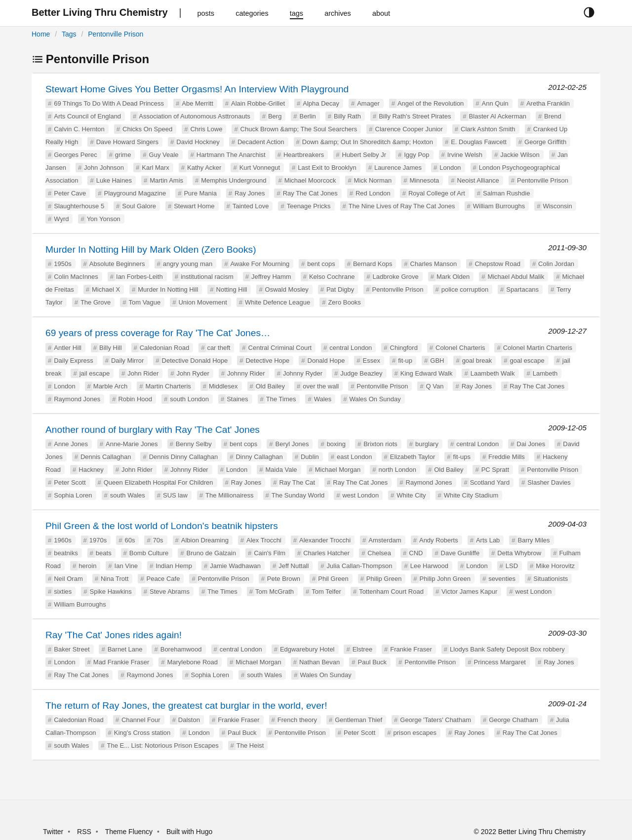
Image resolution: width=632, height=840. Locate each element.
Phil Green (333, 579)
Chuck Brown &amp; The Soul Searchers (299, 129)
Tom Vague (144, 302)
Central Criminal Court (280, 348)
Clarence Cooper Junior (409, 129)
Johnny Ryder (303, 373)
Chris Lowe (206, 129)
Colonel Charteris (460, 348)
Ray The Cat (297, 482)
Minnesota (424, 180)
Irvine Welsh (465, 155)
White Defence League (277, 302)
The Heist (250, 745)
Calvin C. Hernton (79, 129)
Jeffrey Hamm (271, 277)
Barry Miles (534, 540)
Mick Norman (373, 180)
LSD (512, 566)
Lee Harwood (429, 566)
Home (41, 34)
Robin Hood (135, 399)
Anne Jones (71, 444)
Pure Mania (200, 193)
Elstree (362, 649)
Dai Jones (531, 444)
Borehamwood (181, 649)
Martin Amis (166, 180)
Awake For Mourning (260, 264)
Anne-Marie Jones (132, 444)
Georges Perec (75, 155)
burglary (427, 444)
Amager (368, 103)
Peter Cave (70, 193)
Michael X (106, 289)
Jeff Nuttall (294, 566)
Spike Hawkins (111, 592)
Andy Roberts (439, 540)
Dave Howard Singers (127, 142)
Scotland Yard (490, 482)
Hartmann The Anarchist (231, 155)
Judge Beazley (361, 373)
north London (397, 470)
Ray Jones (250, 193)
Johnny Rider (246, 373)
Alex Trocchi (264, 540)
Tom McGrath (275, 592)
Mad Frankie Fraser (121, 662)
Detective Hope (267, 361)
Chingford (404, 348)
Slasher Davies (549, 482)
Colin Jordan (556, 264)
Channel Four (141, 720)
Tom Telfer (326, 592)
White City (411, 495)
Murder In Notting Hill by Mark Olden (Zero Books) (151, 249)
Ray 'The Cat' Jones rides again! (114, 635)
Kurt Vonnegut (260, 168)
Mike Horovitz (555, 566)
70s (158, 540)
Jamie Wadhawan (235, 566)
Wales (323, 399)
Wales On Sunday (375, 399)
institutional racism (207, 277)
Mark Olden (453, 277)
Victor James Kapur (469, 592)
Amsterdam (385, 540)
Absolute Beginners (117, 264)
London (450, 168)
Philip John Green (445, 579)
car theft (218, 348)
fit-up (405, 361)
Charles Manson (434, 264)
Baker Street (72, 649)
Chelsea (379, 553)
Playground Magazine (135, 193)
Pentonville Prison (116, 34)
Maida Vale (281, 470)
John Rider (143, 373)
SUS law (175, 495)
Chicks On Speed (147, 129)
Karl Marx (156, 168)
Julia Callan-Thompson (360, 566)
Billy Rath (347, 116)
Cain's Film (270, 553)
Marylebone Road (192, 662)
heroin (87, 566)
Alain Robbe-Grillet (258, 103)
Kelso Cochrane (332, 277)
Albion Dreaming (205, 540)
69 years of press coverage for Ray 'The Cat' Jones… (158, 333)
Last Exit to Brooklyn (327, 168)
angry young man (188, 264)
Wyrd (61, 219)
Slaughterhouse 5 (79, 206)
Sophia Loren (73, 495)
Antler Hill (68, 348)
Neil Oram (68, 579)
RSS (84, 832)
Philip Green (384, 579)
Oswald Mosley (287, 289)
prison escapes (415, 733)
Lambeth (545, 373)
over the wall (321, 386)
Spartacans (522, 289)
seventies (502, 579)
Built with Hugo (189, 832)
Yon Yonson (104, 219)
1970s (98, 540)
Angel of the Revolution (431, 103)
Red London (373, 193)
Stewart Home (194, 206)
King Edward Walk (427, 373)
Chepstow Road (497, 264)
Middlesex (223, 386)
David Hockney (198, 142)
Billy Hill (111, 348)
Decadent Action (261, 142)
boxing (336, 444)
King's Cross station (142, 733)
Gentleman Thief (358, 720)
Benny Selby (194, 444)
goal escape (527, 361)
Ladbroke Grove (396, 277)
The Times (281, 399)
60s (130, 540)
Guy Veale (164, 155)
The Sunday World (298, 495)
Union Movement (202, 302)
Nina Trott (115, 579)
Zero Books (344, 302)
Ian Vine (126, 566)
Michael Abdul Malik (516, 277)
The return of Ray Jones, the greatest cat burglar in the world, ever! (186, 706)
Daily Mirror (127, 361)
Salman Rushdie (506, 193)
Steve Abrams (170, 592)
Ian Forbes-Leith (139, 277)
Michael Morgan (338, 470)
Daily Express (73, 361)
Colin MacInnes (76, 277)
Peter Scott (70, 482)
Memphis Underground (234, 180)
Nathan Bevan (319, 662)
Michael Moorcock (310, 180)
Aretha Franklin (548, 103)
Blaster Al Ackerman (498, 116)
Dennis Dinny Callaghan (183, 457)
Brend (553, 116)
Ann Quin (495, 103)
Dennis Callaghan (106, 457)
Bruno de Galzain (211, 553)
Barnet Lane (125, 649)
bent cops (321, 264)
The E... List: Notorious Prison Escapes (162, 745)
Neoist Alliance (478, 180)
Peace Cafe (163, 579)
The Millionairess (230, 495)
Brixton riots (380, 444)
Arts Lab (488, 540)
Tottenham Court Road (391, 592)
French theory (297, 720)
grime (123, 155)
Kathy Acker (204, 168)
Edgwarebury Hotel (307, 649)
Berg (275, 116)
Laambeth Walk (493, 373)
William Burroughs (499, 206)
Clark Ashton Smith (488, 129)
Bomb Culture (149, 553)
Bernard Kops (373, 264)
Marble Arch (110, 386)
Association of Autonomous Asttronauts (194, 116)
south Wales (128, 495)
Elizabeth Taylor (413, 457)
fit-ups (462, 457)
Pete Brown (284, 579)
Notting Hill (232, 289)
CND (416, 553)
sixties (63, 592)
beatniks (66, 553)
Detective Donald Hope (195, 361)
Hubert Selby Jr (364, 155)
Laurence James (398, 168)
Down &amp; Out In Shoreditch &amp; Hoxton (368, 142)
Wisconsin (557, 206)
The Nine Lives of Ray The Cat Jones (402, 206)
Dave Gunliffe (460, 553)
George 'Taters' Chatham (435, 720)
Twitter (53, 832)
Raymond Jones (77, 399)
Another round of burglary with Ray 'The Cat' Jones (153, 430)
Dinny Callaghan (259, 457)
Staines (237, 399)
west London (360, 495)
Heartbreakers (304, 155)
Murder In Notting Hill (168, 289)
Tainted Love (251, 206)
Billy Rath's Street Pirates (415, 116)
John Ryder (193, 373)
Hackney (91, 470)
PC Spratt (495, 470)
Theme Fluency (130, 832)
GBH (437, 361)
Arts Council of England (87, 116)
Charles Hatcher (326, 553)
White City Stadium (471, 495)
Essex (372, 361)
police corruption (465, 289)
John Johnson (104, 168)
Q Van (435, 386)
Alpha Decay (321, 103)
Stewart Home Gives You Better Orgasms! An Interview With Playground (197, 89)
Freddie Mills (507, 457)
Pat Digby (340, 289)
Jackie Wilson (520, 155)
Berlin (308, 116)
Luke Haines (114, 180)
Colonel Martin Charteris (538, 348)
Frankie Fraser (411, 649)
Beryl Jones (292, 444)
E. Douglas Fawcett (479, 142)
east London (355, 457)
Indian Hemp (174, 566)
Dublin (310, 457)
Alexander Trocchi (325, 540)
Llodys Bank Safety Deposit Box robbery (507, 649)
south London (189, 399)
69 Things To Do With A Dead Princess (109, 103)
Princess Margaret (500, 662)
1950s (62, 264)
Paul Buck (373, 662)
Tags (69, 34)
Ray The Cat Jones (310, 193)
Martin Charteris (168, 386)
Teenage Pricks (309, 206)
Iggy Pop (416, 155)
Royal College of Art (437, 193)
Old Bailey (270, 386)
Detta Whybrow (519, 553)
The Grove (96, 302)
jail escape (95, 373)
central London (351, 348)
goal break (477, 361)
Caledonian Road (164, 348)
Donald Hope (326, 361)
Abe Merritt (197, 103)
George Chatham (513, 720)
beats (104, 553)
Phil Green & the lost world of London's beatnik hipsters (162, 526)
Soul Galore (139, 206)
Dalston (189, 720)
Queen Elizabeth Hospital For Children (158, 482)
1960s (62, 540)
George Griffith (545, 142)
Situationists (551, 579)
